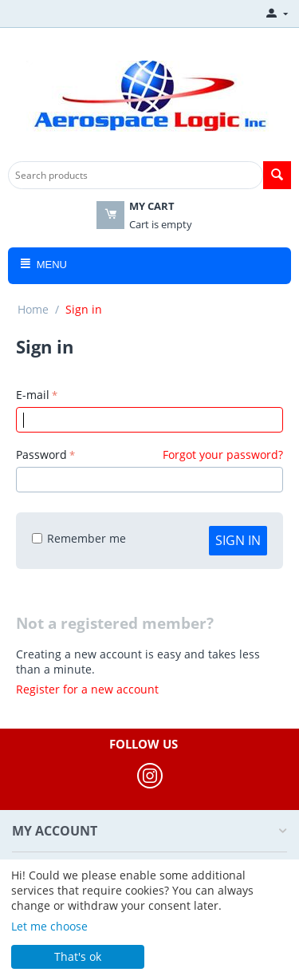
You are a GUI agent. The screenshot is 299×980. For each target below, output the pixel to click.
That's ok (78, 956)
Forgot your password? (223, 454)
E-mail (33, 395)
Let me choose (49, 926)
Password (41, 454)
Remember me (79, 538)
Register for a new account (87, 689)
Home (33, 309)
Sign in (238, 540)
